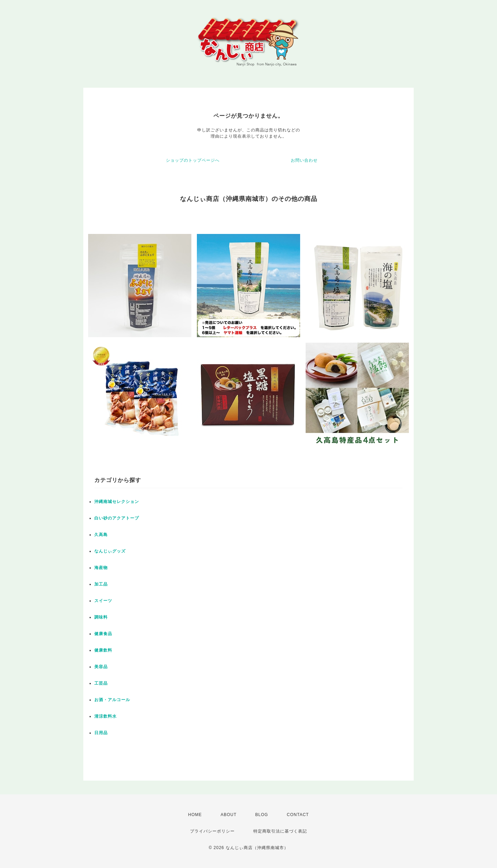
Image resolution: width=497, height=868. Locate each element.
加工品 (101, 584)
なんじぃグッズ (110, 551)
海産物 (101, 568)
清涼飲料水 (105, 716)
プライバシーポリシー (212, 831)
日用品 (101, 733)
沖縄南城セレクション (117, 502)
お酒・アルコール (112, 700)
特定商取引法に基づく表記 (280, 831)
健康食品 (103, 634)
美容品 (101, 667)
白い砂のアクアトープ (117, 518)
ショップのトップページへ (193, 160)
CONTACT (298, 815)
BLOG (262, 815)
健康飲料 (103, 650)
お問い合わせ (304, 160)
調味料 (101, 617)
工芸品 (101, 683)
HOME (195, 815)
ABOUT (229, 815)
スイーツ (103, 601)
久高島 (101, 535)
